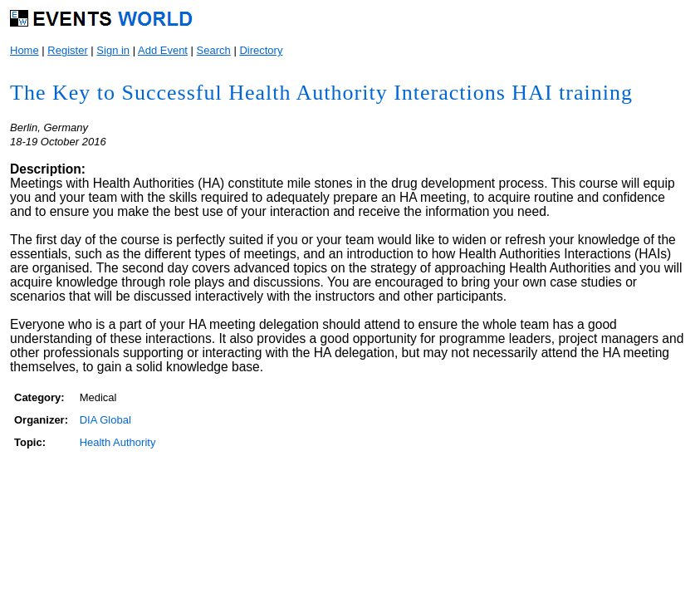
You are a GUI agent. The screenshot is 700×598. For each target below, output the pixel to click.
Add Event (163, 50)
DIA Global (105, 420)
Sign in (113, 50)
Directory (261, 50)
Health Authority (118, 442)
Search (214, 50)
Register (67, 50)
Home (24, 50)
